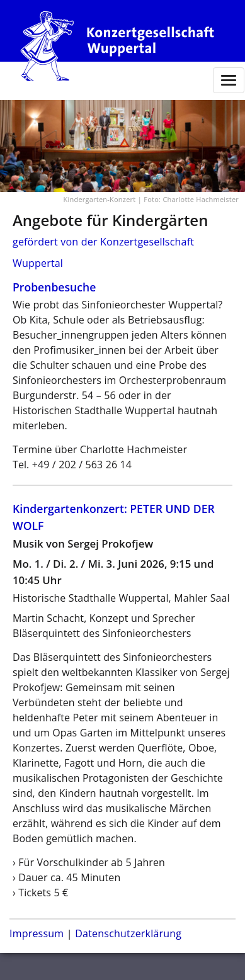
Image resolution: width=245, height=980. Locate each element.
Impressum (37, 933)
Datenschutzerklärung (128, 933)
